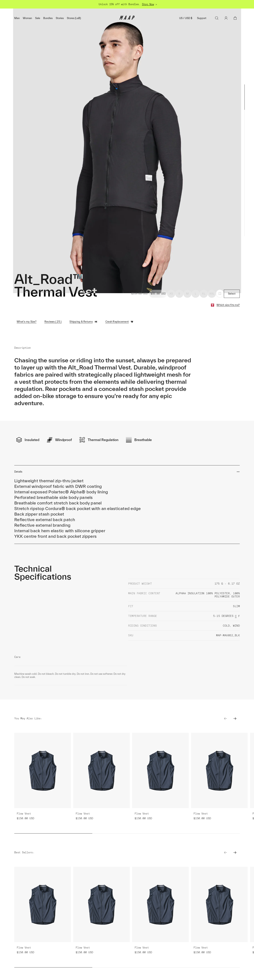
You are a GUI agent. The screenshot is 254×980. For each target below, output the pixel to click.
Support (202, 18)
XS (171, 294)
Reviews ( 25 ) (53, 322)
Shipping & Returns (83, 322)
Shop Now (148, 4)
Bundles (48, 18)
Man (17, 18)
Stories (60, 18)
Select (232, 294)
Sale (38, 18)
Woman (27, 18)
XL (204, 294)
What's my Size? (27, 322)
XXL (212, 294)
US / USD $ (186, 18)
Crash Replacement (119, 322)
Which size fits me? (228, 305)
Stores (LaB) (74, 18)
